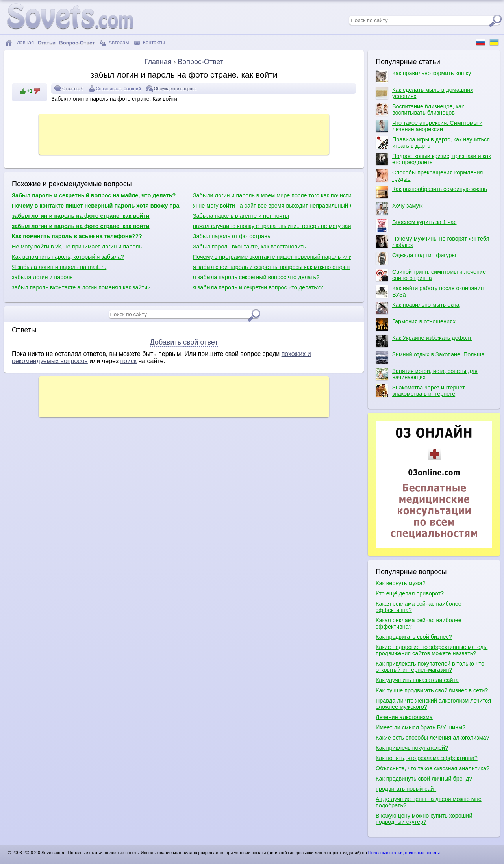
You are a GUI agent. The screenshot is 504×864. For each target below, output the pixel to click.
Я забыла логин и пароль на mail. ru (59, 267)
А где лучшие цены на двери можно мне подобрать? (429, 802)
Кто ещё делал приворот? (410, 593)
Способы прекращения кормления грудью (429, 176)
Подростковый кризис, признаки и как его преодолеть (433, 159)
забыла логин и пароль (42, 277)
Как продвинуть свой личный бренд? (424, 779)
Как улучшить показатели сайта (417, 680)
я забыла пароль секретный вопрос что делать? (256, 277)
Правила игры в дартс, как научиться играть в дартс (433, 143)
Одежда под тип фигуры (416, 258)
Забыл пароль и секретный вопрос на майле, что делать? (94, 195)
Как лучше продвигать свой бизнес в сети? (432, 690)
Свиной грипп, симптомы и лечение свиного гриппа (431, 275)
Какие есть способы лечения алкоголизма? (433, 738)
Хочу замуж (399, 209)
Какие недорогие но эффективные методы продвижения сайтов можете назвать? (432, 650)
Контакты (149, 43)
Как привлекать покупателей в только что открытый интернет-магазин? (430, 667)
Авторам (114, 43)
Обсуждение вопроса (175, 89)
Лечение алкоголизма (404, 717)
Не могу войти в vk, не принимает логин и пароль (77, 247)
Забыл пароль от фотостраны (232, 236)
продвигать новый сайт (406, 789)
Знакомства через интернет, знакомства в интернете (421, 391)
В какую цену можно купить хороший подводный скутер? (424, 819)
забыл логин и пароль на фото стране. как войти (81, 216)
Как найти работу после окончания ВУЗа (430, 291)
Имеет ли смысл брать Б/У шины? (421, 727)
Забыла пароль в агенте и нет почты (241, 216)
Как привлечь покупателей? (412, 748)
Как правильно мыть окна (418, 308)
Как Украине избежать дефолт (424, 341)
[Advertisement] (184, 133)
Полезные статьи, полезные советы (404, 853)
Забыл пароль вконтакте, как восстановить (249, 247)
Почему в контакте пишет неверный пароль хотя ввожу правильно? (96, 206)
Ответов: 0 (73, 89)
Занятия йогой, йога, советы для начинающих (427, 374)
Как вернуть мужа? (400, 583)
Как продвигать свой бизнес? (414, 637)
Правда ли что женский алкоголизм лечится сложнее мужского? (433, 704)
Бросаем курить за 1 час (416, 225)
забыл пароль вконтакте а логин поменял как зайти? (81, 287)
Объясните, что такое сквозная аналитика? (433, 768)
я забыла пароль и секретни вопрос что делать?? (258, 287)
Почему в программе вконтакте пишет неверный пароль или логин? (272, 257)
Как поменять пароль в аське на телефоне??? (77, 236)
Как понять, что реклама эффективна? (427, 758)
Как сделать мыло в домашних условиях (424, 93)
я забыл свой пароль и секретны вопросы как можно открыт (272, 267)
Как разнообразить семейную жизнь (431, 192)
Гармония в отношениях (416, 324)
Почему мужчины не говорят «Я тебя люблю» (432, 242)
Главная (19, 43)
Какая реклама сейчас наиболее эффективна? (419, 607)
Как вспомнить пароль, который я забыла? (68, 257)
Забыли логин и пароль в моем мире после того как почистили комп (272, 195)
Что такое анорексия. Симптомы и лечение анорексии (429, 126)
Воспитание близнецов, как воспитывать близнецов (420, 109)
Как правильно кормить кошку (423, 76)
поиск (128, 361)
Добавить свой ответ (184, 342)
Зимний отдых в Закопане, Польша (430, 358)
